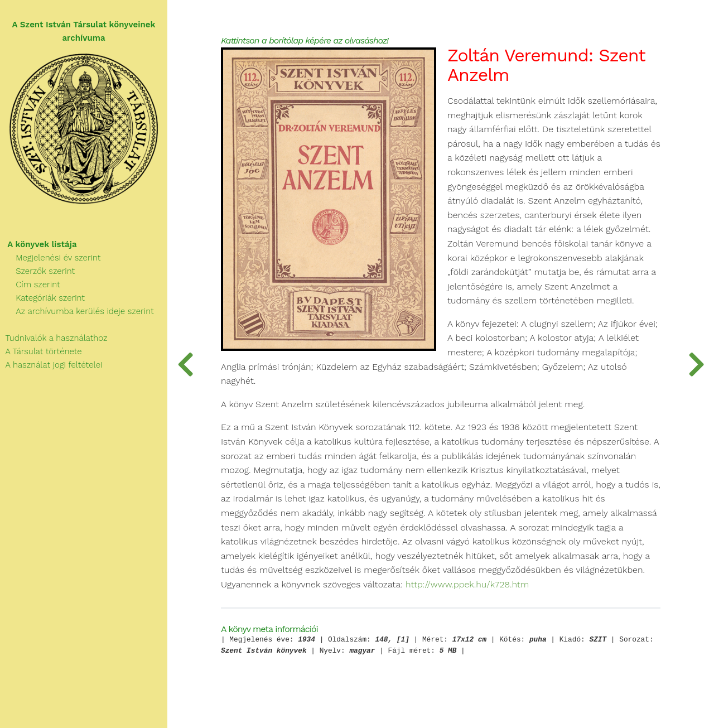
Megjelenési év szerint (50, 258)
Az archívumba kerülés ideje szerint (77, 311)
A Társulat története (41, 351)
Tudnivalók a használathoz (54, 338)
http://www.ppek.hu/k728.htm (467, 585)
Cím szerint (30, 285)
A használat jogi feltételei (51, 365)
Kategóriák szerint (42, 298)
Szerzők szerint (37, 271)
